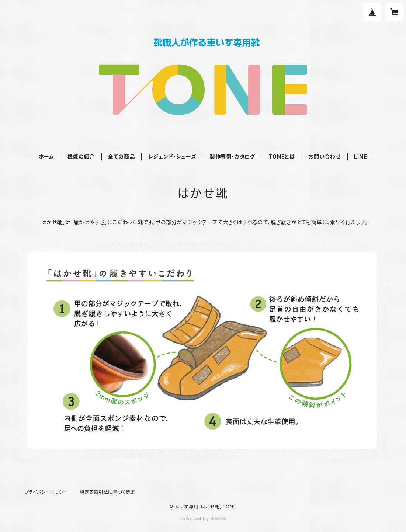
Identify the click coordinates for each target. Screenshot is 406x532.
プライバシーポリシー (46, 492)
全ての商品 (121, 157)
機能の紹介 (81, 157)
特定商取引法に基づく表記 (108, 492)
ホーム (46, 157)
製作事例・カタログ (233, 157)
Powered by (203, 519)
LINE (360, 157)
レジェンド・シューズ (172, 157)
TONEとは (282, 157)
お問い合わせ (325, 157)
